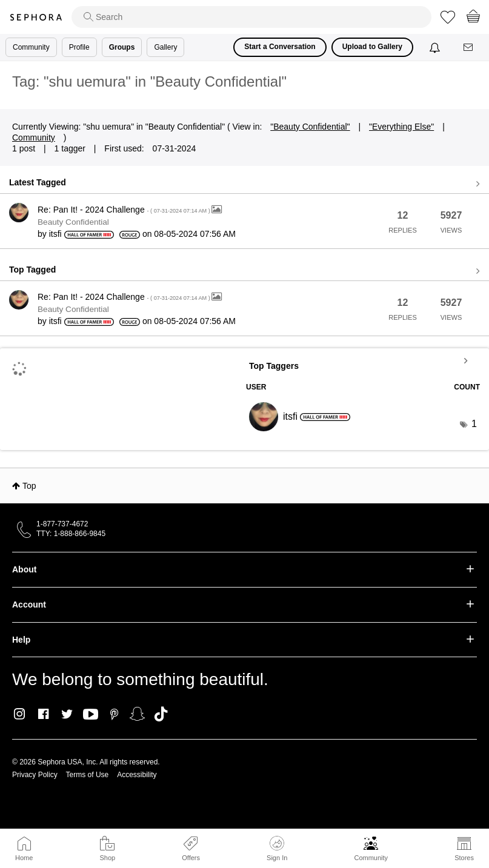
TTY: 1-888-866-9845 (71, 534)
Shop (107, 858)
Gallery (165, 47)
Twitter (67, 714)
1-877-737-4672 (62, 524)
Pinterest (114, 714)
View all (244, 184)
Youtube (91, 715)
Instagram (20, 714)
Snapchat (137, 714)
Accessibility (137, 775)
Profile (79, 47)
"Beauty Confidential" (310, 127)
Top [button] (29, 486)
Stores (464, 858)
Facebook (43, 714)
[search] (251, 17)
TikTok (161, 714)
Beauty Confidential (73, 222)
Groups (122, 47)
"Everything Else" (401, 127)
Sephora (36, 17)
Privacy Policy (35, 775)
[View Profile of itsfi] (55, 234)
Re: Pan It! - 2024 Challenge (125, 210)
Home (24, 858)
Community (371, 858)
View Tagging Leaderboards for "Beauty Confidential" (363, 360)
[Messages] (469, 48)
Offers (191, 858)
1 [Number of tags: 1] (474, 424)
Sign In (277, 849)
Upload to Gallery (372, 47)
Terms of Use (88, 775)
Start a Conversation (280, 47)
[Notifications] (436, 47)
